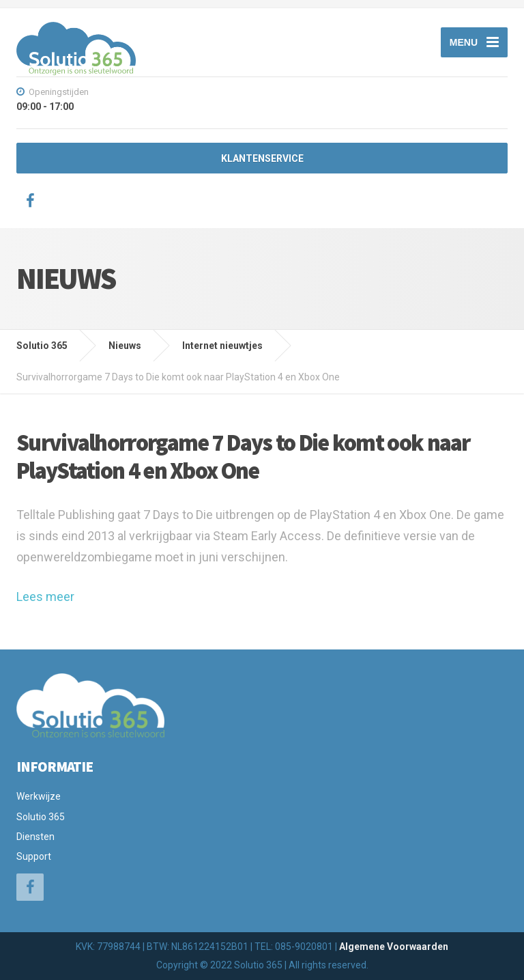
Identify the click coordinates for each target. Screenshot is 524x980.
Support (34, 856)
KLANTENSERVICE (262, 158)
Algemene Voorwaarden (394, 947)
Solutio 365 (41, 817)
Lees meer (45, 597)
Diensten (35, 837)
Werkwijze (39, 796)
